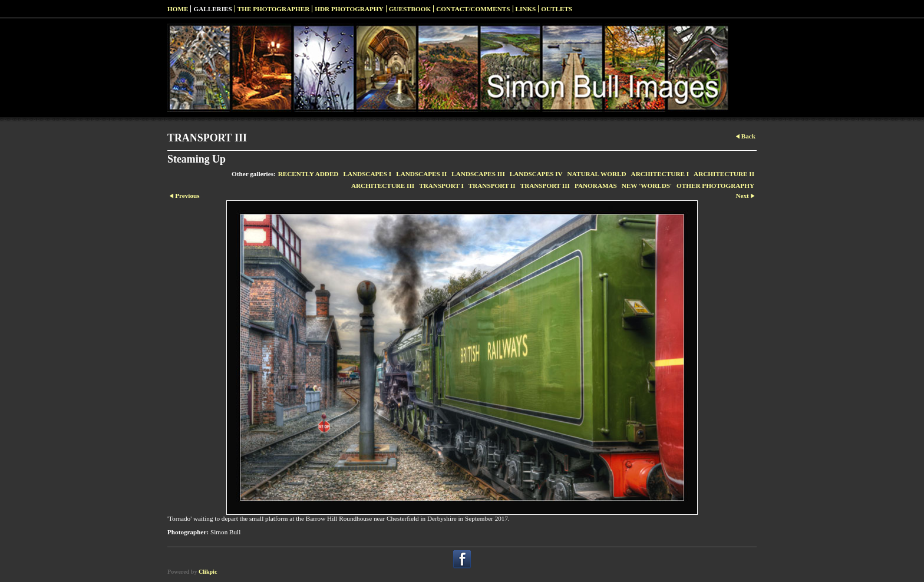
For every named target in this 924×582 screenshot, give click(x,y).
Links (526, 9)
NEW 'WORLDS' (647, 186)
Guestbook (410, 9)
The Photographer (274, 9)
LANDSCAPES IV (536, 174)
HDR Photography (349, 9)
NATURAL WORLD (597, 174)
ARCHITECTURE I (660, 174)
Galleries (212, 9)
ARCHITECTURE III (383, 186)
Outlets (557, 9)
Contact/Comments (473, 9)
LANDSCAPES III (478, 174)
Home (178, 9)
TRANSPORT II (492, 186)
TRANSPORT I (441, 186)
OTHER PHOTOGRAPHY (715, 186)
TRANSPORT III (545, 186)
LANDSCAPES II (421, 174)
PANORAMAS (596, 186)
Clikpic (208, 572)
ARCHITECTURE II (724, 174)
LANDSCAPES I (367, 174)
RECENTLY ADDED (308, 174)
